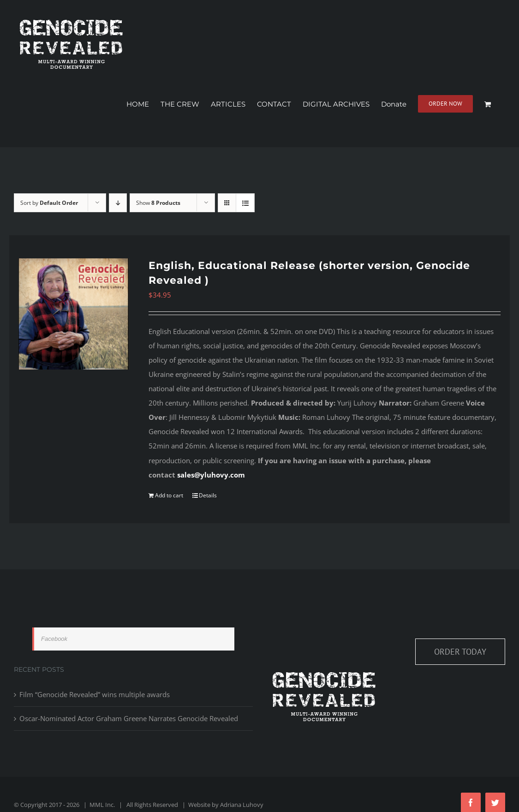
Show (158, 203)
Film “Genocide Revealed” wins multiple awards (95, 694)
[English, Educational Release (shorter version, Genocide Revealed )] (74, 314)
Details (208, 495)
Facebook (54, 639)
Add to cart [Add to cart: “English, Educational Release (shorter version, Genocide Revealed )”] (169, 495)
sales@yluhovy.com (211, 475)
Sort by (49, 203)
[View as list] (245, 203)
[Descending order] (118, 203)
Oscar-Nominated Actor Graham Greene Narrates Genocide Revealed (129, 718)
